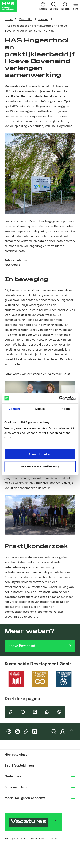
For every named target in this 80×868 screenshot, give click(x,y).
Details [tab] (40, 409)
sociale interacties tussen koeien (27, 607)
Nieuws (43, 19)
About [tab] (66, 409)
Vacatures (29, 822)
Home (9, 19)
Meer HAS (25, 19)
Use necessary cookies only (40, 466)
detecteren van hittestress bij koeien (44, 602)
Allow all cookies (40, 454)
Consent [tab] (14, 409)
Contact (53, 838)
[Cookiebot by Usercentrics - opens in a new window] (59, 398)
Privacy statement (16, 838)
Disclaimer (38, 838)
